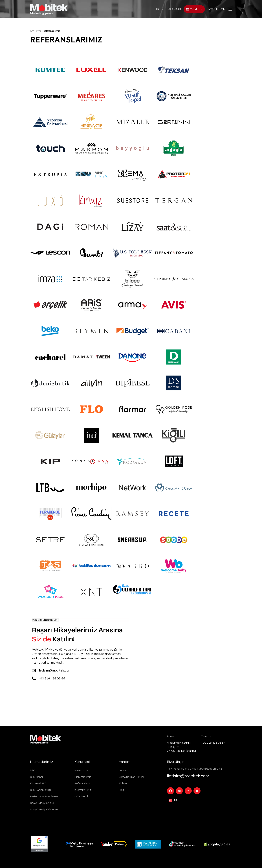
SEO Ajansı (36, 777)
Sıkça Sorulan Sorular (132, 777)
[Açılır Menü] (230, 9)
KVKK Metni (81, 797)
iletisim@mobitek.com (188, 776)
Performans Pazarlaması (45, 797)
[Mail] (34, 671)
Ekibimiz (124, 784)
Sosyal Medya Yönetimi (44, 810)
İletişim (123, 771)
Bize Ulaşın (175, 9)
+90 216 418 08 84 (213, 743)
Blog (122, 790)
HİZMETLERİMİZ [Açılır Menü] (216, 9)
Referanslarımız (84, 784)
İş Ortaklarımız (83, 790)
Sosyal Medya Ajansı (42, 803)
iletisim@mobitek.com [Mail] (55, 671)
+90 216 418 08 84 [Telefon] (52, 679)
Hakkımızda (82, 771)
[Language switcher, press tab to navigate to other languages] (160, 9)
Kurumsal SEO (38, 784)
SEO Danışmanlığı (40, 790)
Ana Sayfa (36, 31)
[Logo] (49, 9)
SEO (33, 771)
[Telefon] (34, 678)
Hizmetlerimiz (83, 777)
